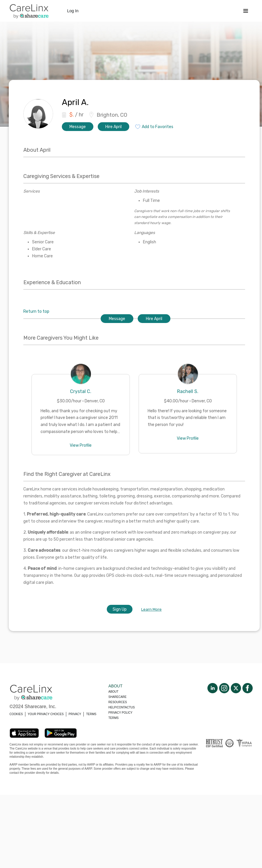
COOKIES (16, 714)
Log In (73, 11)
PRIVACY (75, 714)
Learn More (151, 609)
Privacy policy (120, 713)
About (113, 692)
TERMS (91, 714)
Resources (118, 702)
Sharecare (118, 697)
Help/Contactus (122, 707)
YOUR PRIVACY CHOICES (46, 714)
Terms (114, 718)
